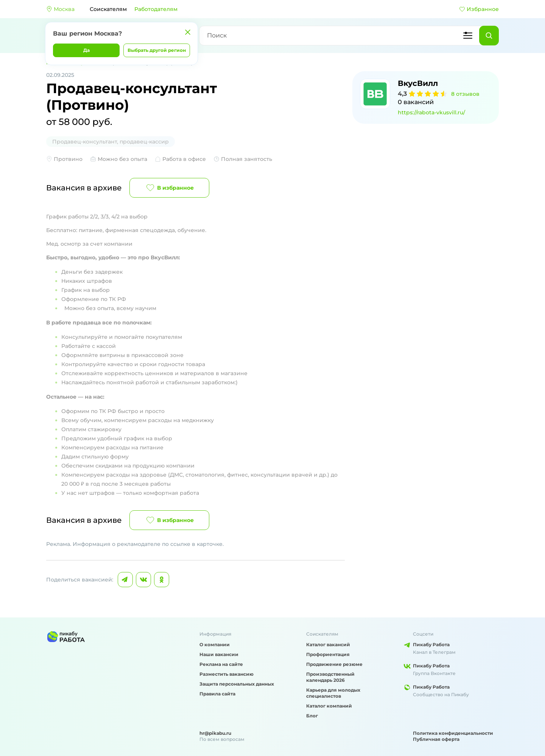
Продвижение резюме (334, 664)
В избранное (169, 188)
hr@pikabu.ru (215, 733)
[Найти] (489, 36)
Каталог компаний (329, 706)
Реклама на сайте (221, 664)
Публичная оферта (436, 739)
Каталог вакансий (328, 645)
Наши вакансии (219, 654)
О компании (215, 645)
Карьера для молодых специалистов (333, 693)
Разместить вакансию (227, 674)
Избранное (479, 9)
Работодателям (156, 9)
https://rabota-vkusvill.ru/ (431, 112)
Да (86, 50)
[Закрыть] (188, 32)
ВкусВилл (418, 83)
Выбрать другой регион (157, 50)
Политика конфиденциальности (453, 733)
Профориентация (328, 654)
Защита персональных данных (237, 684)
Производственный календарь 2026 (330, 677)
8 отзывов (465, 94)
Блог (312, 716)
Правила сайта (217, 694)
